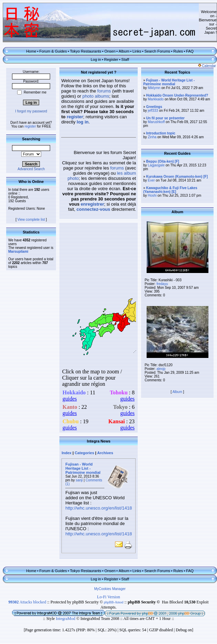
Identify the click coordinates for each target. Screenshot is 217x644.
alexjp (161, 369)
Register (111, 59)
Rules (178, 51)
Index (66, 453)
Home (31, 51)
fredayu (162, 284)
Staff (125, 59)
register (30, 126)
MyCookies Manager (110, 589)
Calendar (207, 66)
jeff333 (153, 111)
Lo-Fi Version (109, 597)
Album (124, 51)
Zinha (152, 137)
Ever (152, 180)
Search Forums (157, 51)
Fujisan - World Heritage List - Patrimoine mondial (83, 468)
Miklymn (154, 88)
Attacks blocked (27, 602)
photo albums (96, 96)
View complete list (31, 220)
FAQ (190, 51)
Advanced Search (31, 169)
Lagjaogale (156, 165)
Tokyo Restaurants (86, 51)
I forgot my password (31, 111)
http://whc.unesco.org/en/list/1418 (99, 508)
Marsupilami (18, 252)
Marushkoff (156, 122)
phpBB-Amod (114, 602)
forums (104, 91)
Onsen (110, 51)
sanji (79, 480)
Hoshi (152, 195)
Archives (105, 453)
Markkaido (156, 99)
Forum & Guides (53, 51)
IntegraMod (66, 619)
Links (137, 51)
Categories (84, 453)
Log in (96, 59)
